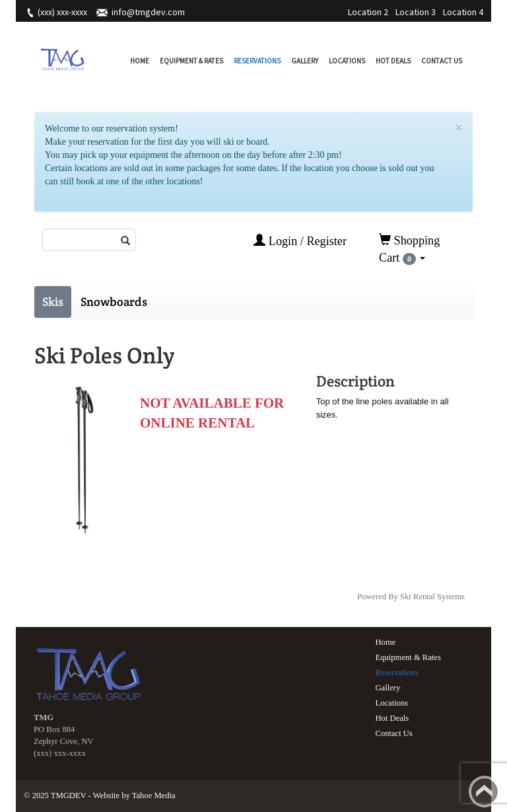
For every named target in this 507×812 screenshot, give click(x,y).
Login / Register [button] (300, 241)
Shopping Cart (409, 249)
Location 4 (463, 12)
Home (140, 61)
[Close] (459, 128)
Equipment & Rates (191, 61)
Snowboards (114, 302)
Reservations (257, 61)
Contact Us (442, 61)
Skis (53, 302)
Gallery (305, 61)
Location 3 (416, 12)
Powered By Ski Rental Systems (411, 597)
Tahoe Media (154, 795)
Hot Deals (393, 61)
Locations (347, 61)
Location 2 (368, 12)
